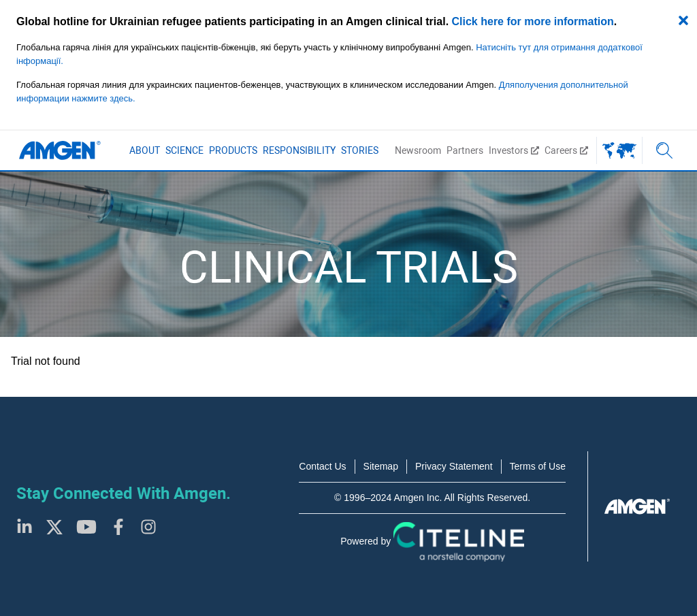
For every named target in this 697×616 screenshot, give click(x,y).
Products (233, 150)
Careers (566, 150)
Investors (514, 150)
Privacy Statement (454, 466)
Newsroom (418, 150)
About (145, 150)
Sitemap (381, 466)
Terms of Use (538, 466)
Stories (360, 150)
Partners (465, 150)
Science (184, 150)
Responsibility (299, 150)
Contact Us (322, 466)
